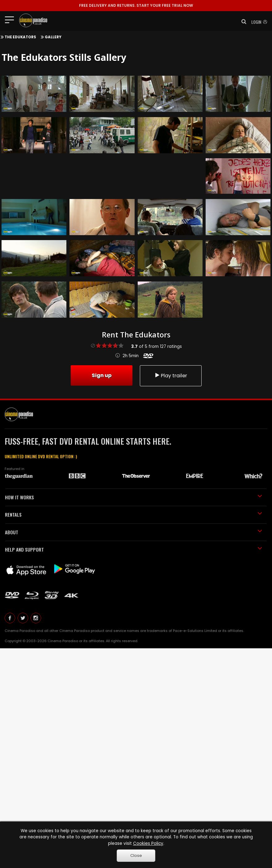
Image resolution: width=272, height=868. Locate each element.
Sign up (102, 375)
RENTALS (134, 514)
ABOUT (134, 532)
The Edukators (20, 37)
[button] (242, 22)
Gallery (53, 37)
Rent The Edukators (136, 335)
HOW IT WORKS (134, 497)
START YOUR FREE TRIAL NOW (136, 5)
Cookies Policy (148, 843)
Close (136, 855)
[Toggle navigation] (11, 19)
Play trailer (171, 376)
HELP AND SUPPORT (134, 549)
